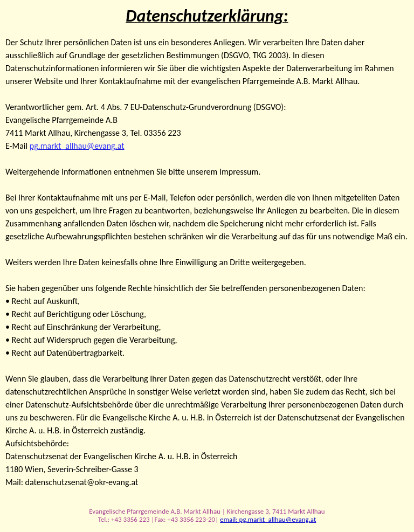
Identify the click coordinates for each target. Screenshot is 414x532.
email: (229, 519)
